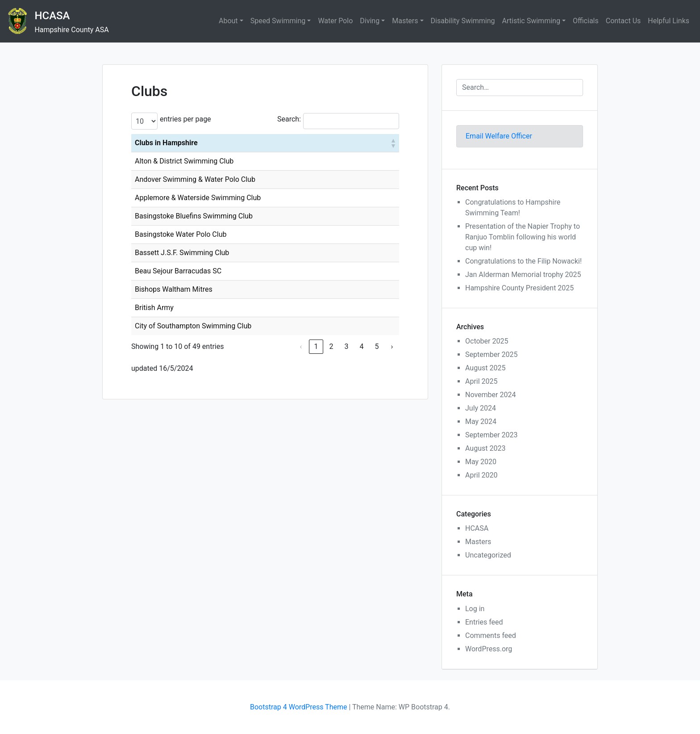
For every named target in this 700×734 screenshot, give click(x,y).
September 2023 (492, 435)
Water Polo (335, 21)
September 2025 (492, 354)
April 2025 (481, 381)
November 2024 (490, 395)
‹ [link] (301, 346)
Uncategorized (488, 555)
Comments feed (491, 635)
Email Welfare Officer (499, 136)
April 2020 (481, 475)
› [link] (392, 346)
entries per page (185, 119)
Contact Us (623, 21)
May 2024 (481, 422)
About (228, 21)
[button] (393, 143)
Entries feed (484, 622)
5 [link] (377, 346)
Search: (289, 119)
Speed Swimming (278, 21)
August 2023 (485, 448)
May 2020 (481, 462)
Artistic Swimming (531, 21)
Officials (586, 21)
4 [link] (361, 346)
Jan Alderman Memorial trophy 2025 (523, 275)
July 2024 (481, 408)
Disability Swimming (463, 21)
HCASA (52, 16)
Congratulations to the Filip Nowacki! (523, 261)
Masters (405, 21)
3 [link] (346, 346)
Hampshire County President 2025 (519, 288)
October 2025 (487, 341)
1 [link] (316, 346)
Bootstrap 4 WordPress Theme (298, 707)
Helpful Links (669, 21)
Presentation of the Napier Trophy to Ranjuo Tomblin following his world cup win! (523, 237)
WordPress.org (489, 649)
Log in (475, 609)
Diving (370, 21)
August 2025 (485, 368)
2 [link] (331, 346)
